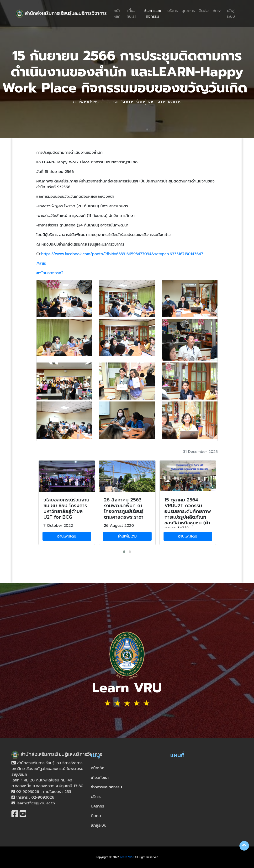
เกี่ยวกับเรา (131, 14)
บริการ (173, 11)
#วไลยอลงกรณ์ (49, 273)
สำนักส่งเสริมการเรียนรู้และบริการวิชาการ (61, 14)
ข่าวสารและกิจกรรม (153, 14)
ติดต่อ (204, 11)
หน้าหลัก (117, 14)
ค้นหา (217, 11)
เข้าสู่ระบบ (231, 14)
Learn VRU (127, 857)
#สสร (41, 264)
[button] (124, 552)
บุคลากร (188, 11)
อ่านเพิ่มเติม (67, 536)
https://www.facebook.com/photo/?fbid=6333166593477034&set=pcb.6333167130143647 (122, 254)
